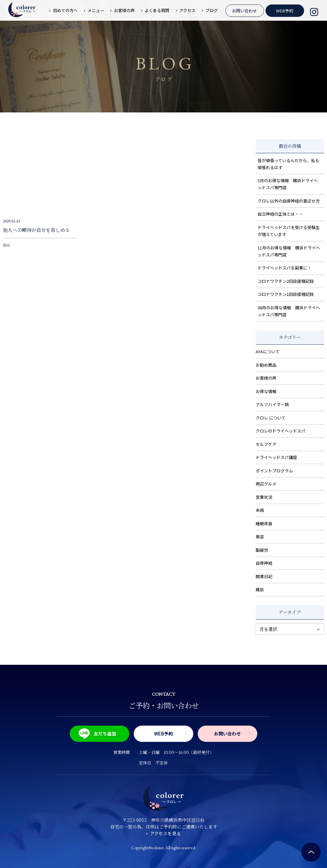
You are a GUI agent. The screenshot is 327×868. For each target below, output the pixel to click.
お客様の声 (266, 378)
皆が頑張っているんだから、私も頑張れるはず (288, 164)
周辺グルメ (266, 484)
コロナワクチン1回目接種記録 (286, 294)
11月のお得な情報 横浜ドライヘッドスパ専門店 (289, 251)
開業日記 (264, 576)
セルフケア (266, 444)
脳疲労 (262, 550)
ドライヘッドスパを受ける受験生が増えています (289, 231)
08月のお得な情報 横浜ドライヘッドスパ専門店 (289, 311)
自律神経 (264, 563)
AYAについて (268, 352)
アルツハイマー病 (272, 404)
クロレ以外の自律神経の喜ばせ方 (289, 201)
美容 (260, 537)
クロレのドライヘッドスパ (281, 431)
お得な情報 (266, 391)
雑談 (6, 245)
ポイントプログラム (274, 471)
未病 (260, 510)
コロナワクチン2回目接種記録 (286, 281)
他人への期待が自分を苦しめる (36, 230)
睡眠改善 (264, 524)
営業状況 (264, 497)
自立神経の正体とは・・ (280, 214)
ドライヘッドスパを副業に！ (284, 268)
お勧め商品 (266, 365)
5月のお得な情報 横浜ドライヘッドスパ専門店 (288, 184)
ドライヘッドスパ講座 (276, 457)
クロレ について (271, 418)
